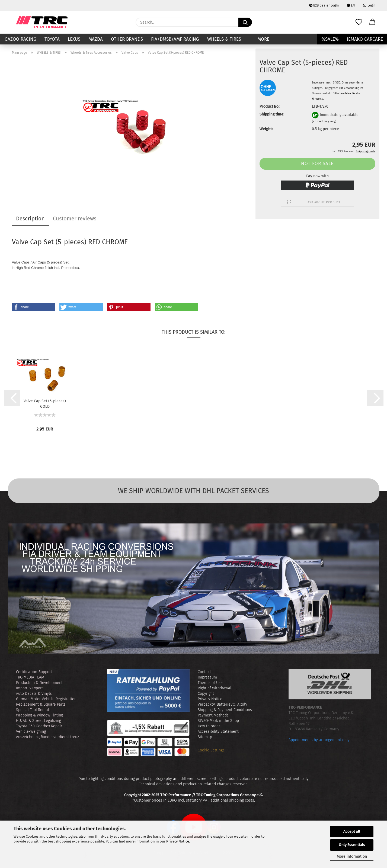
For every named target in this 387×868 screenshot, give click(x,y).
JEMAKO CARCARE (365, 39)
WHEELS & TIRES (224, 39)
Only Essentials (352, 845)
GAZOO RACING (20, 39)
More (263, 39)
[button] (372, 22)
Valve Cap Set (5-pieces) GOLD (45, 403)
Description (30, 218)
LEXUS (74, 39)
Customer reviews (75, 218)
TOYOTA (52, 39)
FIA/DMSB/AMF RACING (175, 39)
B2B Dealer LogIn (324, 5)
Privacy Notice (178, 841)
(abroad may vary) (324, 121)
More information (352, 856)
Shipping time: (272, 114)
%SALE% (330, 39)
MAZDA (96, 39)
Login (369, 5)
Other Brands (127, 39)
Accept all (352, 832)
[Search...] (245, 22)
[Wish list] (359, 22)
